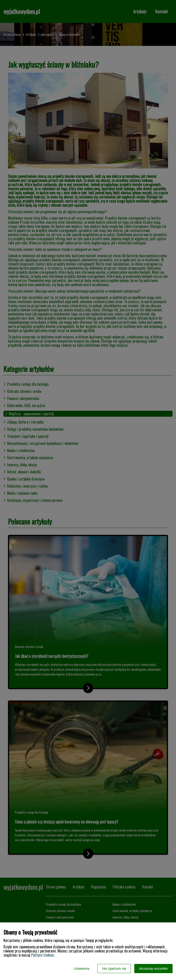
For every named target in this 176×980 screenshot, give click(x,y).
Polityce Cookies (43, 955)
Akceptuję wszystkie (153, 969)
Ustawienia (82, 969)
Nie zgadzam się (114, 969)
